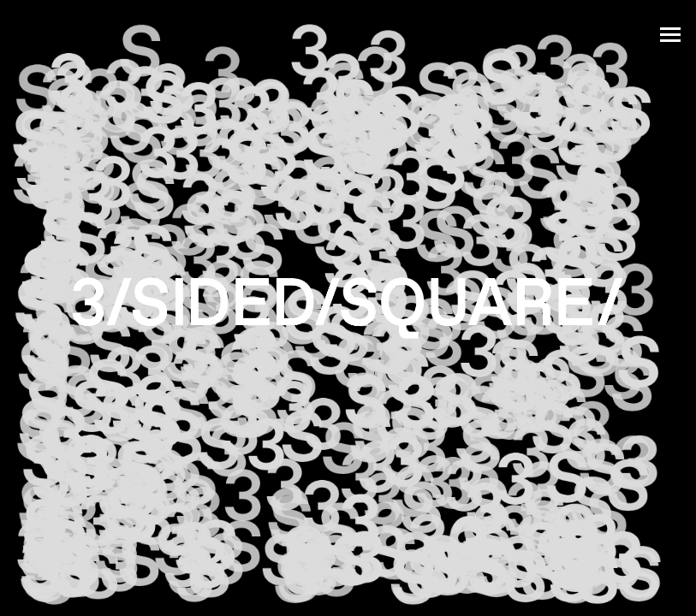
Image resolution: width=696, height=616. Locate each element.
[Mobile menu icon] (670, 30)
